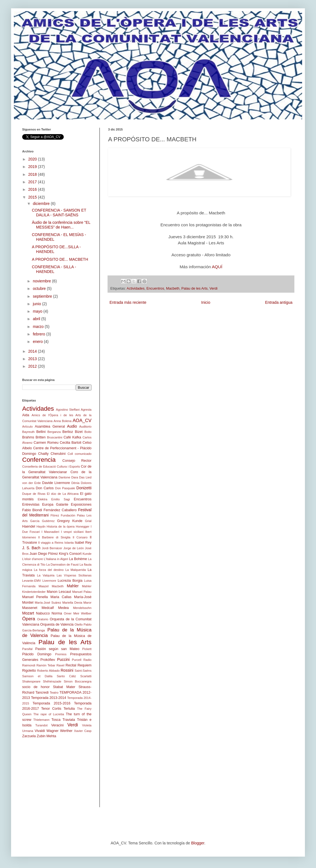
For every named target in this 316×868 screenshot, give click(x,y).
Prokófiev (48, 660)
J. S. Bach (31, 548)
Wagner (53, 731)
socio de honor (36, 687)
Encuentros (155, 289)
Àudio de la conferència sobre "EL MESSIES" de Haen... (61, 225)
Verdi (214, 289)
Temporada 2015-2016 (52, 703)
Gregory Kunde (70, 521)
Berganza (54, 432)
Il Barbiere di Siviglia (54, 537)
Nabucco (43, 613)
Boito (88, 432)
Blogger (197, 843)
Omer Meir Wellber (78, 613)
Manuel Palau (82, 592)
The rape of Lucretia (49, 714)
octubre (40, 289)
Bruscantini (54, 437)
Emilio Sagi (61, 499)
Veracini (58, 725)
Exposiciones (81, 505)
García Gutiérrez (42, 521)
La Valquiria (46, 575)
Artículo (27, 427)
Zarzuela (29, 736)
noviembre (42, 281)
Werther (66, 731)
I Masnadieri (50, 532)
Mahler (73, 586)
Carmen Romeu (46, 443)
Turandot (41, 725)
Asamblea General (50, 427)
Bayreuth (28, 432)
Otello (79, 624)
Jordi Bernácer (52, 548)
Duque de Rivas (34, 494)
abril (37, 319)
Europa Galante (55, 505)
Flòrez (55, 515)
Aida (26, 415)
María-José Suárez (48, 603)
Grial (88, 521)
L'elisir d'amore (33, 559)
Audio (72, 426)
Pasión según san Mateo (57, 649)
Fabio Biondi (32, 510)
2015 (33, 197)
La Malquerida (76, 570)
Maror (87, 603)
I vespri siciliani (72, 532)
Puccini (63, 659)
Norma (57, 613)
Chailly (44, 454)
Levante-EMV (32, 581)
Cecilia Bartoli (71, 443)
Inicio (206, 302)
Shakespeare (31, 681)
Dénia (75, 483)
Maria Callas (61, 597)
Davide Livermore (56, 483)
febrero (39, 334)
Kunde (87, 554)
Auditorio (85, 427)
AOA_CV (82, 421)
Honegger (82, 526)
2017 (33, 182)
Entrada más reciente (128, 302)
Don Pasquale (65, 488)
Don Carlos (45, 488)
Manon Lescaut (59, 592)
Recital (71, 665)
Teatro (54, 693)
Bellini (41, 432)
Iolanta (69, 543)
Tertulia (69, 709)
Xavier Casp (83, 731)
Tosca (56, 720)
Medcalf (48, 608)
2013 (33, 359)
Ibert (88, 532)
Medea (64, 608)
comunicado (83, 454)
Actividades (136, 289)
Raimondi (29, 665)
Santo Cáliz (67, 676)
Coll (70, 454)
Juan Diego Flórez (44, 554)
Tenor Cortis (51, 709)
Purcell (77, 660)
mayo (38, 311)
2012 (33, 366)
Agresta (86, 410)
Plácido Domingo (37, 654)
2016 (33, 189)
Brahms (28, 437)
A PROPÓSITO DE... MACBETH (60, 259)
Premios (61, 654)
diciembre (42, 204)
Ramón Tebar (46, 665)
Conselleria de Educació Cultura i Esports (51, 466)
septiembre (43, 296)
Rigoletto (29, 671)
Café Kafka (72, 437)
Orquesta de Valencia (57, 624)
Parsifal (27, 649)
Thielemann (41, 720)
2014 (33, 351)
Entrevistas (31, 505)
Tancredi (42, 693)
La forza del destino (49, 570)
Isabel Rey (83, 543)
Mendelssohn (82, 608)
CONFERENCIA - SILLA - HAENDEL (54, 269)
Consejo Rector (77, 461)
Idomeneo (29, 537)
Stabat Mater (64, 687)
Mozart (28, 613)
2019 (33, 167)
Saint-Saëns (83, 671)
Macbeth (173, 289)
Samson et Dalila (37, 676)
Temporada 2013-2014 (49, 698)
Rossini (67, 670)
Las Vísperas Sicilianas (74, 575)
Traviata (69, 720)
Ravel (61, 665)
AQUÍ (217, 267)
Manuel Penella (35, 597)
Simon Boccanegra (78, 681)
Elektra (43, 499)
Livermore (49, 581)
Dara (75, 477)
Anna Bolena (63, 421)
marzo (39, 327)
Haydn (41, 526)
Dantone (64, 477)
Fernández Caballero (60, 510)
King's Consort (70, 554)
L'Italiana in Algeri (56, 559)
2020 (33, 159)
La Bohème (78, 559)
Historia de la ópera (61, 526)
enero (38, 342)
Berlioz (68, 432)
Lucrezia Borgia (70, 581)
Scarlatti (86, 676)
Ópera (29, 619)
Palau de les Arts (194, 289)
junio (37, 304)
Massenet (30, 608)
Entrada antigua (279, 302)
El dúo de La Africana (63, 494)
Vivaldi (40, 731)
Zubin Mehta (47, 736)
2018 (33, 174)
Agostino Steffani (68, 410)
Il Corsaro (80, 537)
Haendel (29, 526)
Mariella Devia (72, 603)
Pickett (87, 649)
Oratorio (43, 619)
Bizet (79, 432)
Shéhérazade (52, 681)
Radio (87, 660)
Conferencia (39, 460)
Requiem (85, 665)
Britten (40, 437)
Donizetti (84, 488)
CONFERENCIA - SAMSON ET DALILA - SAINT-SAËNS (59, 213)
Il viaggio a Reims (51, 543)
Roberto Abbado (48, 671)
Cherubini (58, 454)
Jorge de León (74, 548)
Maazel (44, 586)
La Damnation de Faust (63, 565)
